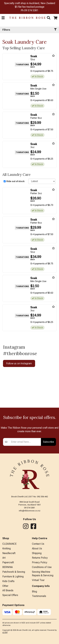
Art (4, 558)
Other (5, 586)
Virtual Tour (38, 580)
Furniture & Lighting (13, 577)
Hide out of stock (15, 181)
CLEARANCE (9, 544)
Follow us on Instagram (19, 363)
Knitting (7, 549)
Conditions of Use (42, 567)
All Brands (8, 590)
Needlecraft (9, 553)
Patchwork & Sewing (14, 572)
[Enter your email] (25, 442)
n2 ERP (5, 633)
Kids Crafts (8, 581)
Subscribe (48, 442)
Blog (34, 592)
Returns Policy (40, 558)
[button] (3, 18)
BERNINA (8, 567)
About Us (37, 549)
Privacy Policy (40, 562)
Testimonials (39, 596)
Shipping (37, 553)
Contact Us (38, 544)
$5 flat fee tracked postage (30, 7)
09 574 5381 (31, 10)
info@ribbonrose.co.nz (30, 511)
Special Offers (10, 595)
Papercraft (8, 562)
